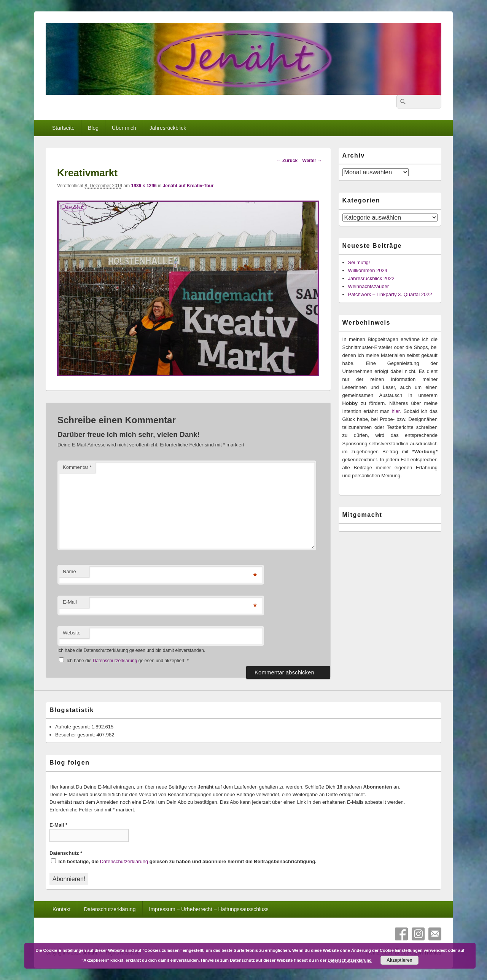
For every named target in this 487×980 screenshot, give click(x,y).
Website (72, 633)
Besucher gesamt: (76, 735)
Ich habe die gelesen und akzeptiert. (124, 660)
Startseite (63, 128)
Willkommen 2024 (368, 270)
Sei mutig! (359, 262)
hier (396, 411)
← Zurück (287, 161)
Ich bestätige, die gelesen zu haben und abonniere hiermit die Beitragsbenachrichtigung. (184, 861)
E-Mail (70, 602)
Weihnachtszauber (368, 286)
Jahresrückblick (168, 128)
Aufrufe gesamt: (73, 727)
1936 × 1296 (144, 186)
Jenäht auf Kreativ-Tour (188, 186)
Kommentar (77, 467)
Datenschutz (66, 853)
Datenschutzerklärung (116, 661)
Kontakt (61, 909)
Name (69, 571)
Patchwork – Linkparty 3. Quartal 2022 (390, 294)
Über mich (124, 128)
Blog (93, 128)
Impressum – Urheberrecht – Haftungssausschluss (209, 909)
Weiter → (312, 161)
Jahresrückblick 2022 (371, 278)
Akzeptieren (399, 960)
